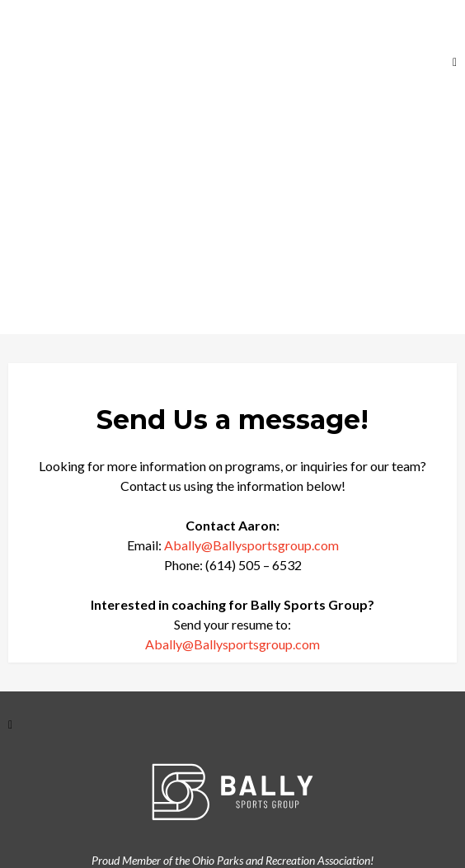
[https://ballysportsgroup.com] (92, 61)
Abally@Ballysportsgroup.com (251, 545)
